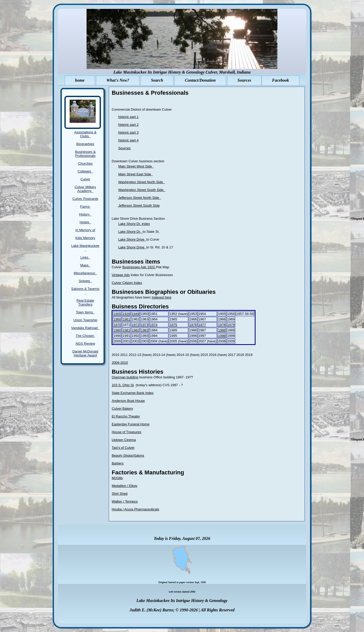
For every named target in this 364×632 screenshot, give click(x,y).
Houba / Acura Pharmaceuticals (135, 509)
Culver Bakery (122, 409)
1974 (154, 325)
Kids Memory (85, 238)
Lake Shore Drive (132, 239)
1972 (135, 325)
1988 (222, 330)
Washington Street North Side (141, 182)
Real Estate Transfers (85, 302)
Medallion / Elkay (124, 486)
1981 (126, 330)
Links (85, 257)
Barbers (118, 463)
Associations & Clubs (85, 134)
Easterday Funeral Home (131, 424)
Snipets (85, 281)
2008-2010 (120, 363)
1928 (126, 314)
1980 (117, 330)
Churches (85, 163)
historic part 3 (128, 132)
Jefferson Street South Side (139, 205)
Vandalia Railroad (85, 328)
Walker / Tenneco (125, 501)
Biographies (85, 144)
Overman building (125, 377)
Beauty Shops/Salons (128, 455)
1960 (117, 319)
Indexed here (162, 297)
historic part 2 (128, 125)
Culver (85, 179)
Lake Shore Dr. (130, 232)
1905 (117, 314)
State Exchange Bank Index (132, 393)
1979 (231, 325)
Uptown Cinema (124, 440)
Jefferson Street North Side (139, 198)
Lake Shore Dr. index (134, 224)
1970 (117, 325)
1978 (222, 325)
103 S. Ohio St (123, 385)
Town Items (85, 312)
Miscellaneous (85, 273)
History (85, 214)
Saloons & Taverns (85, 291)
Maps (85, 265)
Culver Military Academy (85, 189)
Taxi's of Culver (123, 448)
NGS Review (85, 344)
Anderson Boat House (128, 401)
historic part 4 (128, 140)
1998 (222, 336)
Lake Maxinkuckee (85, 248)
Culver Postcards (85, 199)
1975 (173, 325)
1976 (193, 325)
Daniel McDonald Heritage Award (85, 353)
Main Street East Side (135, 174)
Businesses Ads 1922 (139, 267)
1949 (135, 314)
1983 (145, 330)
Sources (124, 148)
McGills (117, 478)
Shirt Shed (120, 494)
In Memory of (85, 230)
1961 (126, 319)
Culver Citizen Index (127, 283)
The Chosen (85, 336)
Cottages (85, 171)
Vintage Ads (121, 275)
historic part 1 (128, 117)
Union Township (85, 320)
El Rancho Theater (126, 416)
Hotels (85, 222)
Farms (85, 207)
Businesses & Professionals (85, 154)
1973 (145, 325)
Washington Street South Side (142, 190)
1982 (135, 330)
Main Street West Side (136, 166)
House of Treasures (126, 432)
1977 (202, 325)
